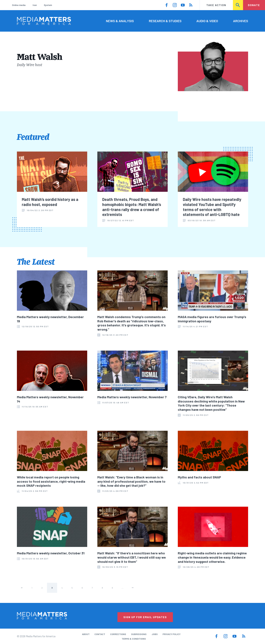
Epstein (48, 5)
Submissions (139, 634)
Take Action (216, 5)
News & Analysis (120, 21)
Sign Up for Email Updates (145, 617)
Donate (254, 5)
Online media (19, 5)
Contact (100, 634)
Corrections (118, 634)
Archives (241, 21)
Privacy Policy (172, 634)
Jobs (155, 634)
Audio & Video (207, 21)
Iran (35, 5)
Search (238, 5)
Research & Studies (165, 21)
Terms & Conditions (134, 639)
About (86, 634)
